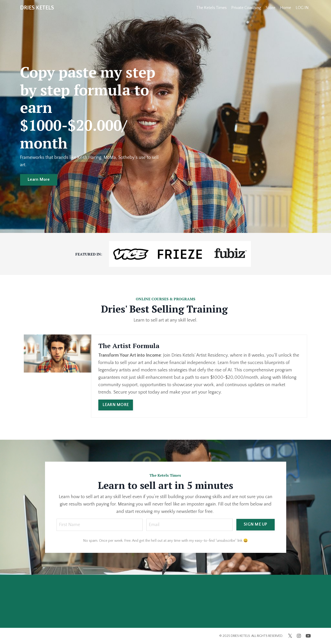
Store (271, 8)
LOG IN (302, 8)
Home (286, 8)
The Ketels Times (211, 8)
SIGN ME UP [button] (256, 524)
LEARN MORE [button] (116, 405)
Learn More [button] (39, 180)
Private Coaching (246, 8)
